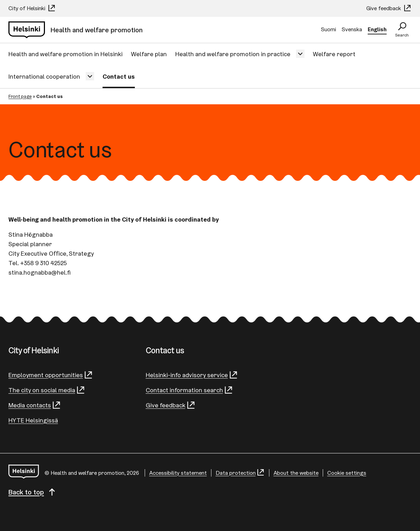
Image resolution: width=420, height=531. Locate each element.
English (377, 29)
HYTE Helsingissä (33, 420)
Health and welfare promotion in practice (233, 54)
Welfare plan (149, 54)
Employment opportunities (51, 375)
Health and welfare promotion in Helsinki (65, 54)
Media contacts (35, 405)
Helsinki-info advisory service (192, 375)
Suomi (329, 29)
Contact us (119, 76)
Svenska (352, 29)
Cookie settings (347, 473)
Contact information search (189, 390)
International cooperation (44, 76)
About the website (296, 473)
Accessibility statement (178, 473)
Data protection (240, 473)
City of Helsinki (32, 8)
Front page (20, 96)
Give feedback (389, 8)
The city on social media (47, 390)
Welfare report (334, 54)
